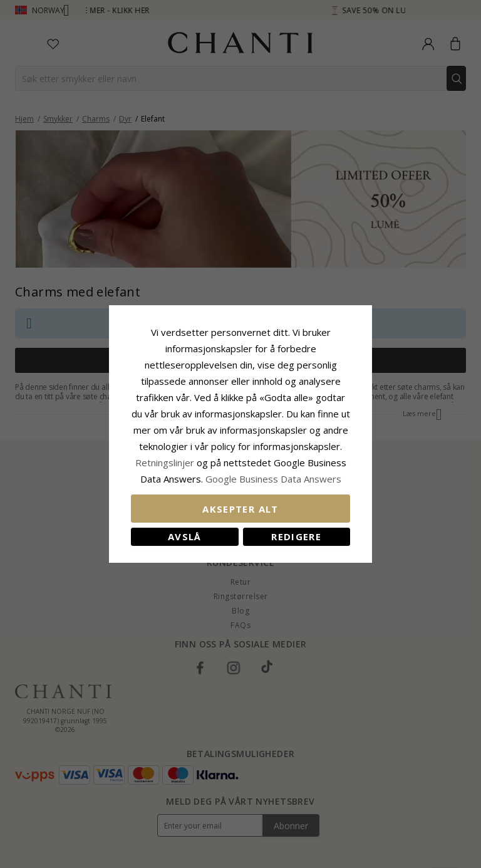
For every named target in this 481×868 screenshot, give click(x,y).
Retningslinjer (166, 463)
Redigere (296, 536)
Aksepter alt (240, 509)
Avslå (185, 536)
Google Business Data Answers (273, 479)
